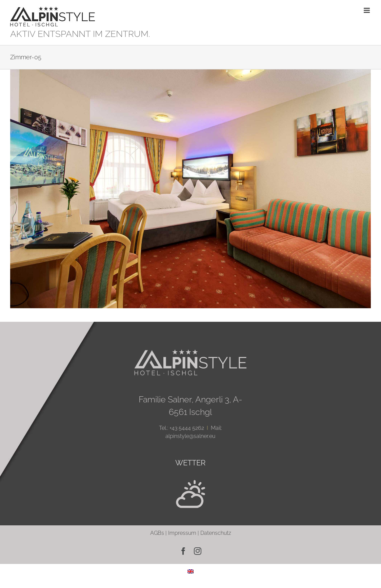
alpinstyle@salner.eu (190, 436)
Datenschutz (216, 533)
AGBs (157, 533)
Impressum (182, 533)
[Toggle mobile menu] (367, 10)
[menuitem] (190, 571)
